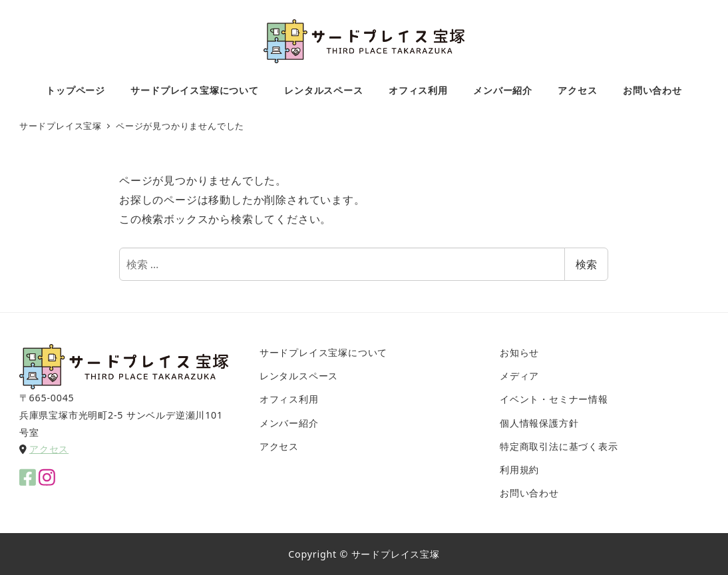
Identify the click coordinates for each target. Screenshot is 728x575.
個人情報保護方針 (539, 423)
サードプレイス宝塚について (323, 352)
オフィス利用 (289, 399)
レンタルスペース (299, 376)
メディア (519, 376)
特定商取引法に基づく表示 (559, 446)
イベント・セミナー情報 (554, 399)
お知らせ (519, 352)
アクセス (49, 449)
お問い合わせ (529, 493)
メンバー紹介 (289, 423)
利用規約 (519, 470)
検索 (586, 264)
